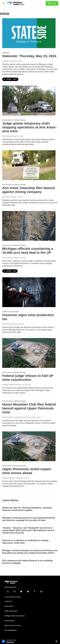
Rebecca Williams (8, 478)
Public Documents (11, 611)
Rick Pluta (6, 324)
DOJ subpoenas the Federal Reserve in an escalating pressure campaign (27, 562)
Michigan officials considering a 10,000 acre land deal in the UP (28, 251)
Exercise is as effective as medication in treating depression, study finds (25, 542)
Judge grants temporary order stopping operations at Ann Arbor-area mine (29, 127)
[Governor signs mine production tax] (29, 292)
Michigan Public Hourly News (15, 616)
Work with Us (9, 606)
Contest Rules (9, 621)
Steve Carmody (8, 258)
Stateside (6, 53)
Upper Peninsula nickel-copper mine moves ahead (27, 471)
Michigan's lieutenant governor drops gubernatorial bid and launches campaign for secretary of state (29, 519)
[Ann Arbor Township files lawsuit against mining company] (29, 165)
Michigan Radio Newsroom (12, 385)
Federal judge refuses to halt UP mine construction (28, 378)
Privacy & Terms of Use (13, 625)
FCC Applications (10, 630)
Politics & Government (11, 312)
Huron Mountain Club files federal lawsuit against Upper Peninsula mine (29, 408)
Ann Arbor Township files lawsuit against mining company (29, 190)
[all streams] (57, 641)
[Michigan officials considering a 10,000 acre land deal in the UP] (29, 226)
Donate (53, 3)
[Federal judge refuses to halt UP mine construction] (29, 353)
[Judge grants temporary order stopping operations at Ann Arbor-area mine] (29, 100)
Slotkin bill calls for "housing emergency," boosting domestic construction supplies (27, 509)
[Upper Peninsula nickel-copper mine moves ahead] (29, 446)
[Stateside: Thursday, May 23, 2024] (29, 33)
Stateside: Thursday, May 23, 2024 (29, 56)
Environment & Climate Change (14, 120)
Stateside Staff (7, 61)
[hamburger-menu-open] (4, 3)
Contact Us (8, 601)
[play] (3, 641)
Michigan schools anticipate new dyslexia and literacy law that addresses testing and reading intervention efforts (30, 552)
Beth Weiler (6, 136)
